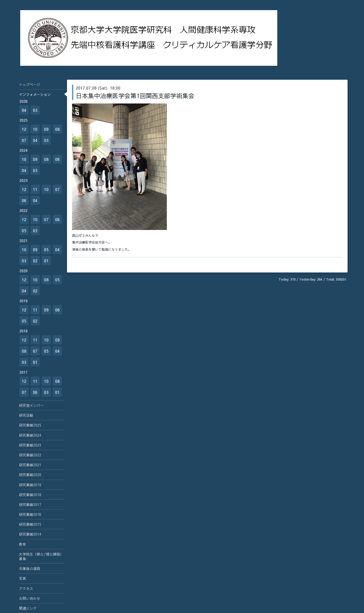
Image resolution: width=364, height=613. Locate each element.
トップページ (30, 84)
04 (24, 110)
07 (24, 140)
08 (57, 129)
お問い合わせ (30, 598)
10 (35, 129)
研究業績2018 (30, 495)
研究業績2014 (30, 534)
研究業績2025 (30, 425)
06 (57, 159)
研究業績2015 (30, 524)
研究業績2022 (30, 455)
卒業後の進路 (30, 568)
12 (24, 129)
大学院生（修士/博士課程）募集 (41, 556)
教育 (22, 544)
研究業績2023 (30, 445)
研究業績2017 (30, 504)
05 (24, 230)
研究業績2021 (30, 465)
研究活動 (26, 415)
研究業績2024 (30, 435)
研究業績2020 (30, 475)
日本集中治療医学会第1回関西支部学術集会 (135, 96)
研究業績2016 (30, 514)
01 (46, 261)
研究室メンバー (31, 405)
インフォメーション (35, 94)
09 (46, 129)
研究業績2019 (30, 485)
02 (35, 261)
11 (35, 189)
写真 (22, 578)
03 (35, 110)
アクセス (26, 588)
